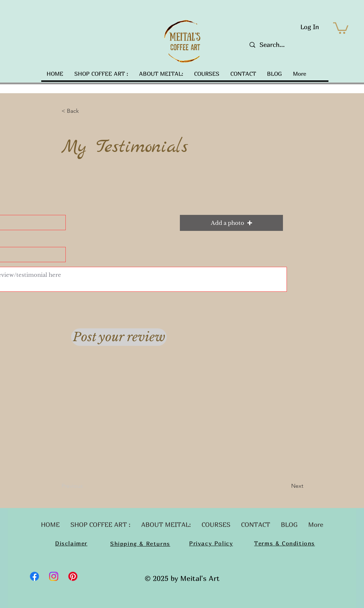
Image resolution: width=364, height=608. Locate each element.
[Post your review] (119, 337)
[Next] (285, 486)
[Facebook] (34, 576)
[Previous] (85, 486)
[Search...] (283, 45)
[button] (341, 27)
